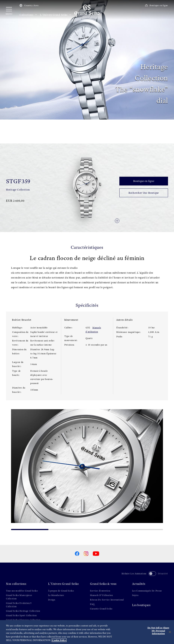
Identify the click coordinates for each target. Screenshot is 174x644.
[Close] (170, 632)
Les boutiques (141, 605)
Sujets (135, 595)
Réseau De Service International (107, 600)
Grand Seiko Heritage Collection (23, 611)
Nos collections (16, 584)
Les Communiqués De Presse (147, 591)
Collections (28, 15)
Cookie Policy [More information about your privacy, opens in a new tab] (59, 641)
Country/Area (29, 5)
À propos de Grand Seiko (61, 591)
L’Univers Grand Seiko (56, 15)
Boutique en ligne (156, 5)
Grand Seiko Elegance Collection (23, 620)
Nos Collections (25, 23)
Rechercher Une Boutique (144, 193)
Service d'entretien (100, 591)
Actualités (139, 584)
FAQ (92, 604)
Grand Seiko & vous (103, 584)
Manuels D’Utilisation (101, 595)
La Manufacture (56, 595)
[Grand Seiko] (87, 10)
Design (52, 600)
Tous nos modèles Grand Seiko (22, 591)
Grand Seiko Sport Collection (21, 615)
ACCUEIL (10, 23)
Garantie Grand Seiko (101, 609)
